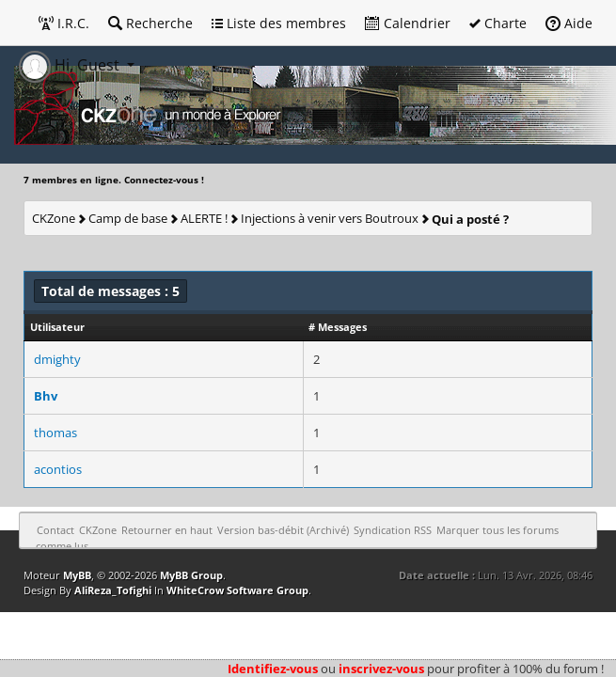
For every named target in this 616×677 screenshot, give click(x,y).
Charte (498, 23)
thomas (55, 433)
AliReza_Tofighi (113, 590)
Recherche (150, 23)
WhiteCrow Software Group (237, 590)
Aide (569, 23)
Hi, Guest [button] (71, 65)
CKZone (54, 218)
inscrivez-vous (381, 669)
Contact (55, 530)
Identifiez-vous (273, 669)
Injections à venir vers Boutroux (330, 218)
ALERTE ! (204, 218)
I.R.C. (64, 23)
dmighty (57, 359)
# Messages (338, 327)
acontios (58, 469)
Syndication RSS (393, 530)
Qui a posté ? (470, 219)
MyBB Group (191, 575)
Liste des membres (279, 23)
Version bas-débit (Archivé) (283, 530)
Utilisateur (57, 327)
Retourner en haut (167, 530)
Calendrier (408, 23)
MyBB (77, 575)
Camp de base (128, 218)
